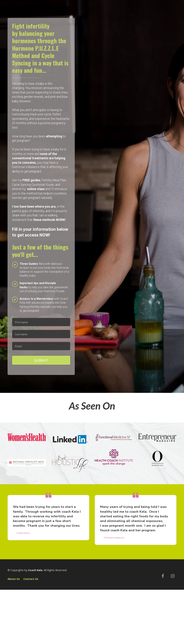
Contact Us (31, 579)
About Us (14, 579)
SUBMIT (41, 363)
